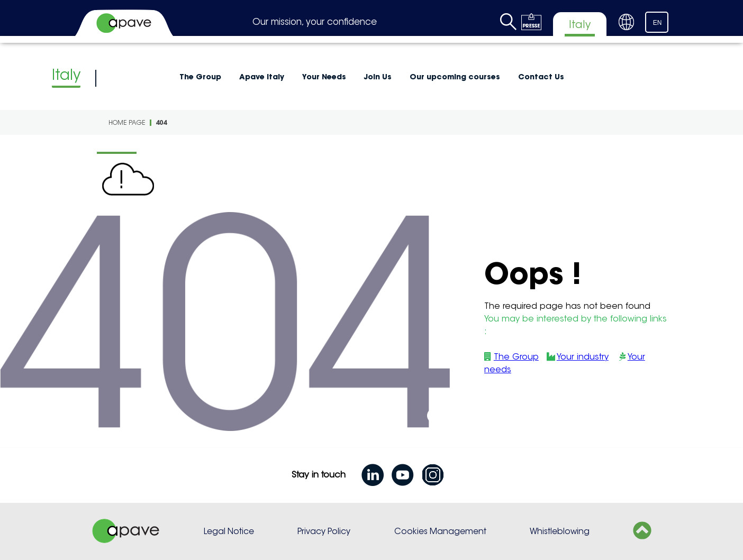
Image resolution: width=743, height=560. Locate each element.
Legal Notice (229, 531)
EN (658, 23)
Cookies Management (440, 531)
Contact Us (541, 77)
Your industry (583, 357)
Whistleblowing (560, 531)
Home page (127, 122)
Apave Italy (262, 77)
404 (161, 122)
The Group (200, 77)
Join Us (378, 77)
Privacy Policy (324, 531)
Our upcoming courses (455, 77)
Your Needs (324, 77)
